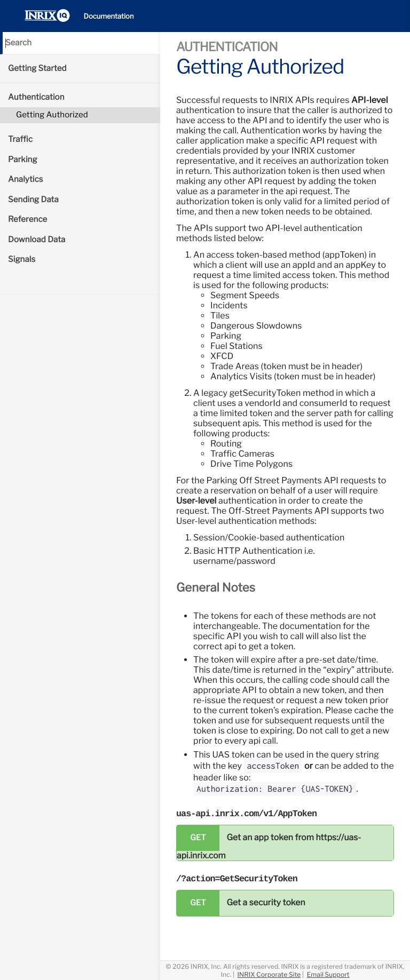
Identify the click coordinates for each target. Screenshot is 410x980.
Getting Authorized (52, 115)
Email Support (328, 974)
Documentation (109, 17)
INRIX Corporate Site (269, 974)
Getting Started (37, 68)
